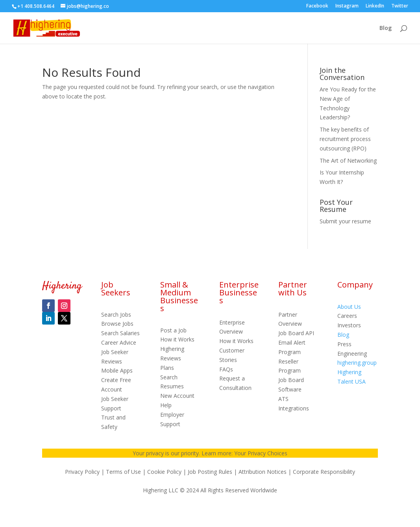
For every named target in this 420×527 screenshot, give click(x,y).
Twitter (400, 6)
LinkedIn (375, 6)
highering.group (357, 363)
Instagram (347, 6)
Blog (386, 28)
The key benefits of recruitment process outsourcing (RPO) (345, 139)
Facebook (317, 6)
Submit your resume (345, 221)
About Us (349, 307)
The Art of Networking (348, 161)
